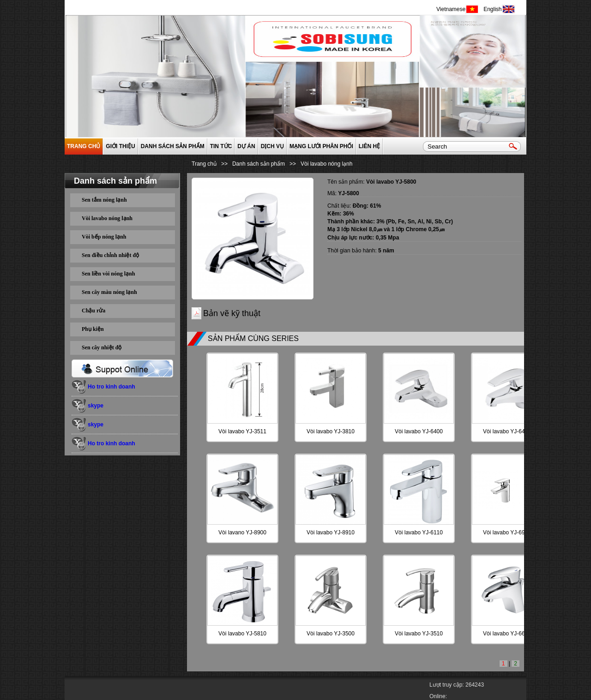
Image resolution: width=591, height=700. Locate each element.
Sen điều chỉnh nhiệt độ (110, 255)
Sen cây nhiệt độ (102, 347)
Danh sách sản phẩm (173, 146)
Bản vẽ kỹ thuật (232, 313)
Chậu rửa (93, 311)
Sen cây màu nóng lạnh (109, 292)
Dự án (246, 146)
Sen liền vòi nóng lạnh (108, 274)
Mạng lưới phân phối (321, 146)
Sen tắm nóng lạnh (104, 200)
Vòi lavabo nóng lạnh (107, 218)
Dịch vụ (272, 146)
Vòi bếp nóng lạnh (104, 237)
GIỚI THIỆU (120, 146)
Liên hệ (369, 146)
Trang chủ (84, 146)
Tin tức (221, 146)
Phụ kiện (93, 329)
